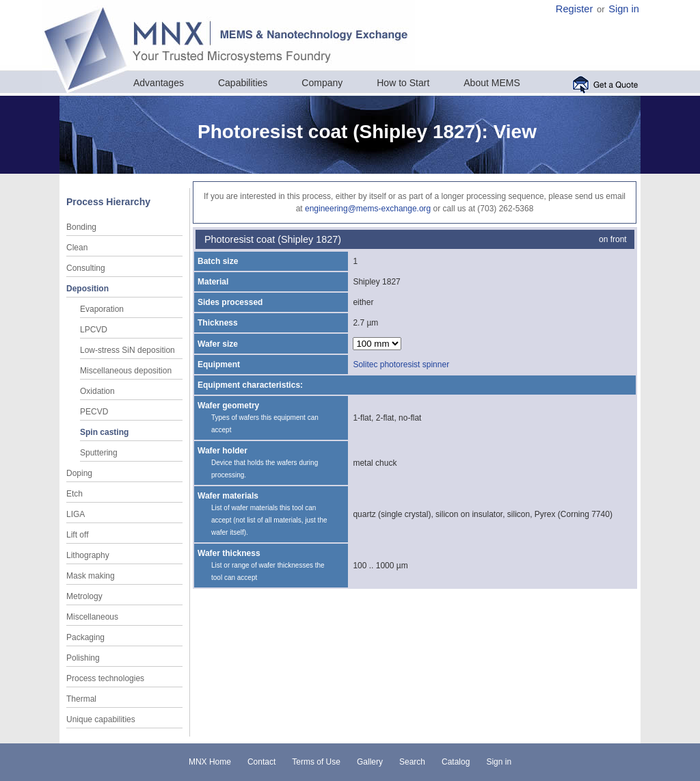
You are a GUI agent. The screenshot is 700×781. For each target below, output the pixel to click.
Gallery (370, 762)
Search (412, 762)
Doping (79, 473)
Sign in (624, 9)
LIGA (76, 514)
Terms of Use (316, 762)
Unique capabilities (101, 719)
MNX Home (210, 762)
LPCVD (94, 330)
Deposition (87, 289)
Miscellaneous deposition (126, 371)
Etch (75, 494)
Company (322, 83)
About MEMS (492, 83)
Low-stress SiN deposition (127, 350)
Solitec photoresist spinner (401, 365)
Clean (77, 248)
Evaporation (102, 309)
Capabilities (243, 83)
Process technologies (105, 678)
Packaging (85, 637)
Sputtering (99, 453)
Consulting (86, 268)
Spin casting (104, 432)
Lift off (77, 535)
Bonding (81, 227)
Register (575, 9)
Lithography (88, 555)
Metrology (84, 596)
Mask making (91, 576)
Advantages (159, 83)
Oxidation (97, 391)
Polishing (83, 658)
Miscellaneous (92, 617)
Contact (261, 762)
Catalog (456, 762)
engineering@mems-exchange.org (368, 209)
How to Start (403, 83)
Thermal (81, 699)
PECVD (94, 412)
